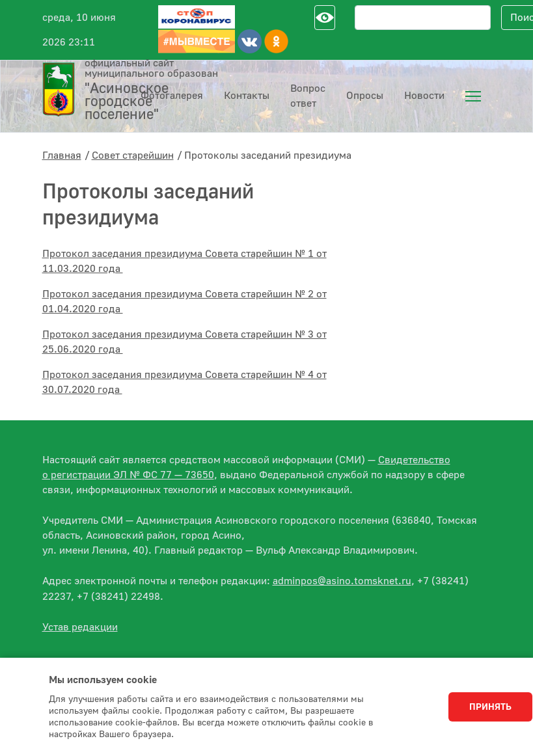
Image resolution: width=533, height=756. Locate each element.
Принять (490, 707)
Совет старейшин (133, 155)
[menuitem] (473, 96)
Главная (62, 155)
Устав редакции (80, 627)
